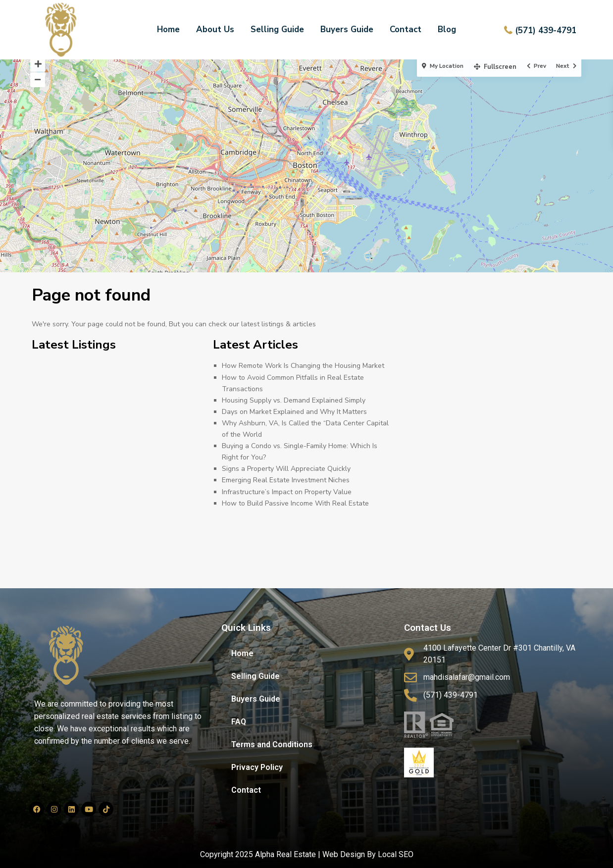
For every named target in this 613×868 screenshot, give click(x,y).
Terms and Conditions (272, 744)
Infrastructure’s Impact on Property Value (287, 492)
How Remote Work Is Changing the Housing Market (303, 366)
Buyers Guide (347, 29)
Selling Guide (277, 29)
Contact (406, 29)
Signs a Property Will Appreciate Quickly (286, 469)
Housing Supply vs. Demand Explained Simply (294, 400)
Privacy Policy (257, 767)
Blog (447, 29)
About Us (215, 29)
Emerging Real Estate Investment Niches (286, 480)
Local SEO (396, 854)
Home (168, 29)
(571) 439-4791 (546, 30)
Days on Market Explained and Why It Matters (294, 412)
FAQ (239, 722)
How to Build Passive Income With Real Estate (295, 503)
